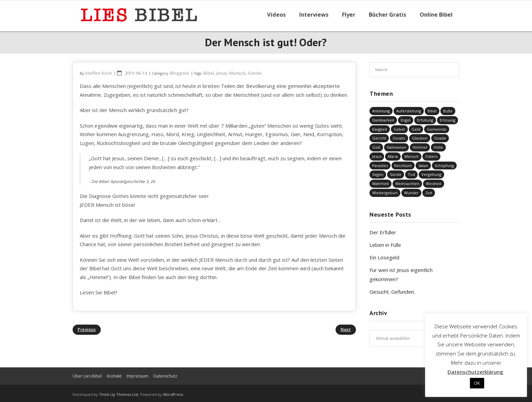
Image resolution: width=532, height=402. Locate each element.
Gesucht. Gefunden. (392, 289)
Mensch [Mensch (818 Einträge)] (412, 154)
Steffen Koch (98, 70)
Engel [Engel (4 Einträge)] (406, 117)
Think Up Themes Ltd (119, 392)
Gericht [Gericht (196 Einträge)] (379, 135)
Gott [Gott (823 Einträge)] (376, 144)
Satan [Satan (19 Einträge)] (423, 163)
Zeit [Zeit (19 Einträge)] (429, 190)
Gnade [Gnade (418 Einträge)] (440, 135)
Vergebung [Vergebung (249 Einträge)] (431, 172)
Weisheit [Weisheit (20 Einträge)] (434, 181)
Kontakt (114, 373)
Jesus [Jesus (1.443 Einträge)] (377, 154)
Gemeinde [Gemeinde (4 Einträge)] (437, 126)
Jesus (222, 70)
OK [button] (477, 383)
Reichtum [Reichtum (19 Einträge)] (403, 163)
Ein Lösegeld (384, 255)
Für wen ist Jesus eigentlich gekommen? (401, 272)
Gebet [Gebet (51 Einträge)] (399, 126)
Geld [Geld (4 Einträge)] (416, 126)
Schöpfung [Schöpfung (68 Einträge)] (444, 163)
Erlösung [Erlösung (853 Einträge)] (448, 117)
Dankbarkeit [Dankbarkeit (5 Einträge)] (383, 117)
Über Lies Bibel (87, 373)
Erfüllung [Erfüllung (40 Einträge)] (425, 117)
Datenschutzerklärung (475, 372)
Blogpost (179, 70)
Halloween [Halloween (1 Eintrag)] (396, 144)
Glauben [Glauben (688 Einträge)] (420, 135)
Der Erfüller (383, 230)
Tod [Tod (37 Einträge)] (411, 172)
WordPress (173, 392)
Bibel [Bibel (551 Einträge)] (432, 108)
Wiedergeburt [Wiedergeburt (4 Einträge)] (385, 190)
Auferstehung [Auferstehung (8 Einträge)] (409, 108)
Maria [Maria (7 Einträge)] (393, 154)
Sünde (255, 70)
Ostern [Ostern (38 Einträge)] (431, 154)
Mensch (237, 70)
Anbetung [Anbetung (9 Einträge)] (381, 108)
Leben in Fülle (385, 242)
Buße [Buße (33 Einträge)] (448, 108)
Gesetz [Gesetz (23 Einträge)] (399, 135)
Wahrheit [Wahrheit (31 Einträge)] (381, 181)
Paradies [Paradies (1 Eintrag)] (380, 163)
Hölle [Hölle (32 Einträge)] (438, 144)
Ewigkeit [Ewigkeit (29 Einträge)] (380, 126)
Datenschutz (165, 373)
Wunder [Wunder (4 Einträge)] (411, 190)
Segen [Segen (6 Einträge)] (378, 172)
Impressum (137, 373)
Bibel (209, 70)
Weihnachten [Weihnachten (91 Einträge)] (407, 181)
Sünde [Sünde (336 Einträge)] (396, 172)
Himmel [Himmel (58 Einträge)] (420, 144)
